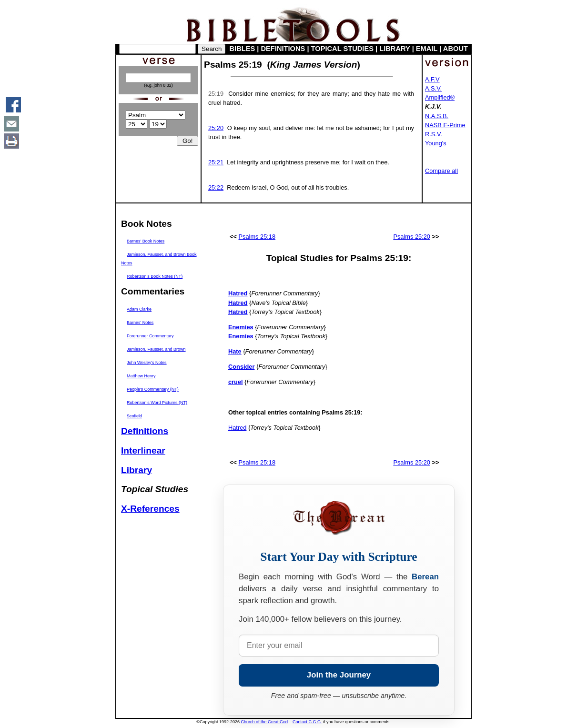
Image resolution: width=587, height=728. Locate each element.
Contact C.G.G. (307, 722)
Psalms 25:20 (412, 237)
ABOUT (455, 49)
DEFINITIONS (283, 49)
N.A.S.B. (437, 116)
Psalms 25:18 (257, 237)
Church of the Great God (265, 722)
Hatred (237, 428)
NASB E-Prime (445, 125)
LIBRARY (395, 49)
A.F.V (432, 79)
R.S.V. (434, 134)
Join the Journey (339, 675)
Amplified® (440, 97)
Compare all (441, 171)
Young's (436, 143)
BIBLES (243, 49)
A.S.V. (433, 88)
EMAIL (427, 49)
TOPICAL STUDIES (342, 49)
